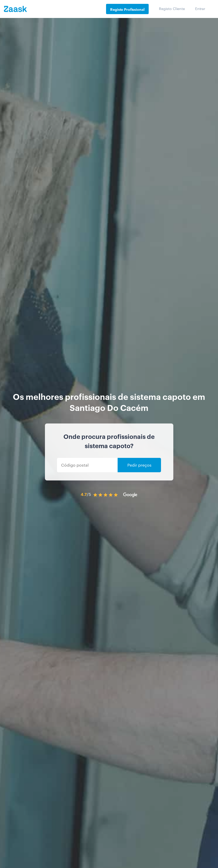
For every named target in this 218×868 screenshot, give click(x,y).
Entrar (200, 8)
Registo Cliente (172, 8)
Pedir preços (139, 465)
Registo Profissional (127, 9)
